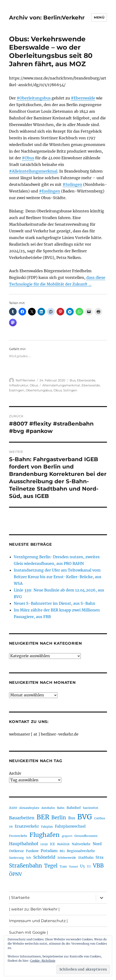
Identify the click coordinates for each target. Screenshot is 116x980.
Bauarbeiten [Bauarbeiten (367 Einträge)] (22, 818)
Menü (99, 17)
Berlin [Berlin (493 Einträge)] (59, 818)
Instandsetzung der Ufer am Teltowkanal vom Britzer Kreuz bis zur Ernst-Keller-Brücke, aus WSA (58, 577)
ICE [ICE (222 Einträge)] (52, 844)
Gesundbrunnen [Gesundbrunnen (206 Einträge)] (86, 836)
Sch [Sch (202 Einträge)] (29, 858)
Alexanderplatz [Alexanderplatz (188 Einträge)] (29, 808)
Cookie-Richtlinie (43, 961)
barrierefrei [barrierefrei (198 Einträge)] (91, 808)
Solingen (70, 390)
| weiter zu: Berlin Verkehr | (34, 909)
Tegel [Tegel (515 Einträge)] (51, 866)
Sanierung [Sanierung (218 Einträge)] (17, 858)
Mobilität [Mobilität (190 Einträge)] (63, 844)
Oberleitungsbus (39, 390)
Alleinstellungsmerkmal (61, 385)
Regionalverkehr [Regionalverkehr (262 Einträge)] (81, 851)
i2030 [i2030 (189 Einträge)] (44, 844)
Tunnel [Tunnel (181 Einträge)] (73, 867)
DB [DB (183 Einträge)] (11, 827)
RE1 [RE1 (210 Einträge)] (62, 851)
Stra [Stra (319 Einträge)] (99, 857)
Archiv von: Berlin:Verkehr (47, 18)
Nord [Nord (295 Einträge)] (97, 844)
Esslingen (17, 390)
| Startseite (19, 898)
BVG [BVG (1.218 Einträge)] (85, 817)
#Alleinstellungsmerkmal (33, 171)
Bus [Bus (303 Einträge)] (72, 818)
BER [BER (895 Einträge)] (43, 817)
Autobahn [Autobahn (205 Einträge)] (48, 808)
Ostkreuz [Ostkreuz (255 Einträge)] (16, 851)
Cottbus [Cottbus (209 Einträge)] (100, 818)
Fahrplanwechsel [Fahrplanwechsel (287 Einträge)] (70, 826)
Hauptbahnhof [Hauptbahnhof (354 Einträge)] (24, 844)
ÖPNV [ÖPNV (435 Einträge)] (15, 874)
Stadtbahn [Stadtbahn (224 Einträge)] (86, 858)
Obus (34, 385)
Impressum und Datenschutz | (38, 921)
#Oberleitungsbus (34, 98)
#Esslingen (50, 191)
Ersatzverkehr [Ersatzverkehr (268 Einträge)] (27, 826)
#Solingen (72, 184)
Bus (73, 380)
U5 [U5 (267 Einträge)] (82, 866)
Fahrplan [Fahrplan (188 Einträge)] (47, 827)
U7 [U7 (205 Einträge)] (89, 866)
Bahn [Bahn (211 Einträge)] (61, 808)
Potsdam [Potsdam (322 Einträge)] (49, 851)
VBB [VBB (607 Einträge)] (98, 866)
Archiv (15, 773)
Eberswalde (86, 380)
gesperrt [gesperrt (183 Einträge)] (67, 836)
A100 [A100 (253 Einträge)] (13, 808)
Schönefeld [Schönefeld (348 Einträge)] (44, 857)
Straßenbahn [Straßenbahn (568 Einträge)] (26, 866)
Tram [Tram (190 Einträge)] (63, 867)
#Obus (28, 158)
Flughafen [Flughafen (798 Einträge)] (45, 835)
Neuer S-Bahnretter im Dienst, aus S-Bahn (55, 603)
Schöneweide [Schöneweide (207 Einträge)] (67, 858)
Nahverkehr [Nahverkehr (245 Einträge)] (81, 844)
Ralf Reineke (25, 380)
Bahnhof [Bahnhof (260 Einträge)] (74, 808)
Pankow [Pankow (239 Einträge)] (32, 851)
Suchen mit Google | (29, 932)
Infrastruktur (19, 385)
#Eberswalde (83, 98)
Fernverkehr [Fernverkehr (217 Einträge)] (18, 836)
